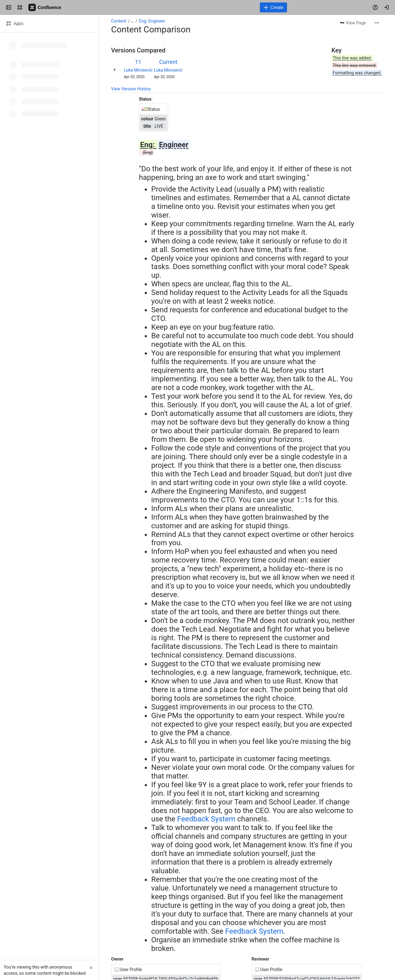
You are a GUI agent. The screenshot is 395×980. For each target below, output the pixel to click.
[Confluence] (45, 7)
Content (119, 21)
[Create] (273, 7)
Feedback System (206, 819)
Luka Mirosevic (138, 70)
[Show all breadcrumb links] (132, 21)
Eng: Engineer (152, 21)
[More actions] (377, 23)
